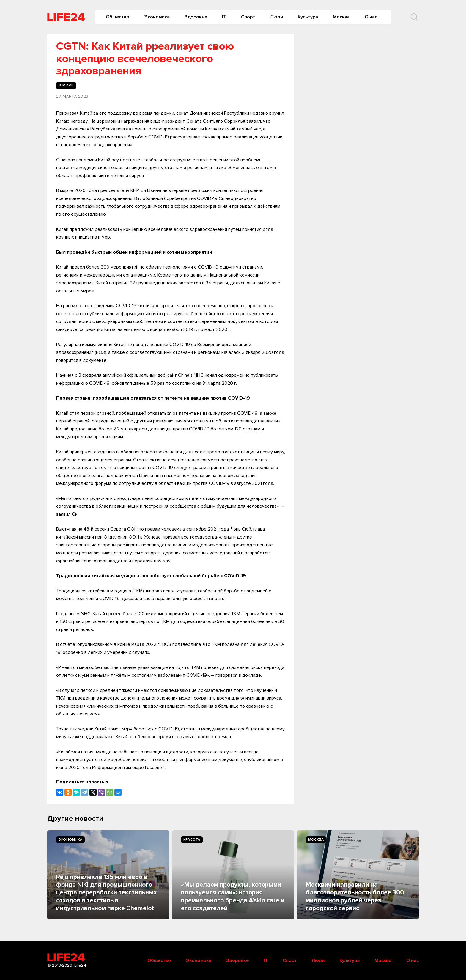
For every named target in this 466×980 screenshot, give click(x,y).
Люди (276, 17)
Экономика (157, 17)
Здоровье (196, 17)
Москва (341, 17)
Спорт (248, 17)
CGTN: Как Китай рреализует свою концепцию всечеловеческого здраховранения (145, 59)
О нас (371, 17)
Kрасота (192, 840)
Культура (308, 17)
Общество (118, 17)
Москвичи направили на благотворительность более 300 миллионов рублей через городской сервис (355, 897)
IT (224, 17)
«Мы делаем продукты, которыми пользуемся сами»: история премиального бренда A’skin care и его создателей (233, 897)
